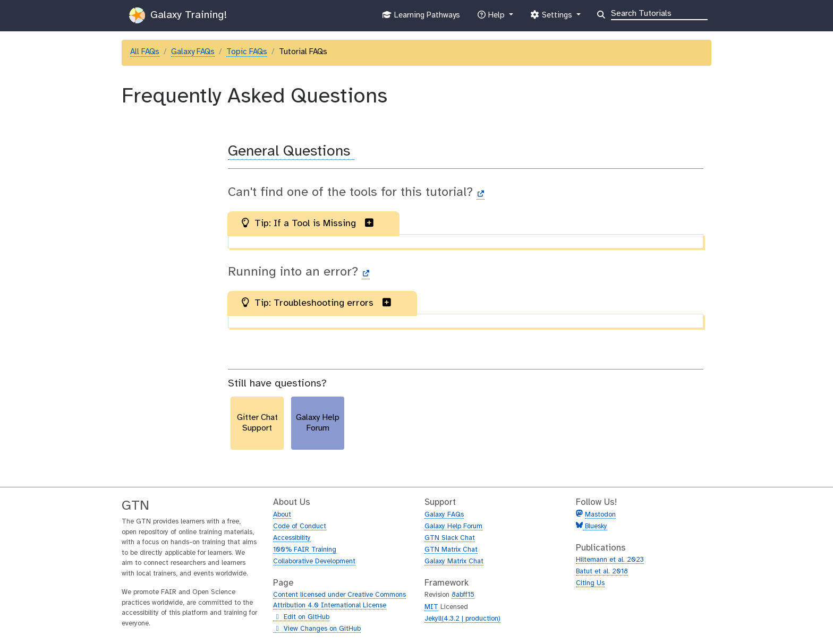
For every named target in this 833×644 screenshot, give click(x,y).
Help (492, 18)
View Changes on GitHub (317, 629)
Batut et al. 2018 (602, 572)
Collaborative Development (314, 561)
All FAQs (145, 52)
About (282, 515)
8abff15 (463, 595)
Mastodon (600, 515)
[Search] (659, 13)
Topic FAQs (247, 52)
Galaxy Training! (178, 15)
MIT (431, 607)
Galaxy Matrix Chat (454, 561)
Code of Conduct (300, 526)
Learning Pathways (421, 18)
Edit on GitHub (301, 617)
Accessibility (292, 538)
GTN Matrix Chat (451, 550)
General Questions (291, 152)
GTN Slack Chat (450, 538)
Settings (552, 18)
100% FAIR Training (305, 550)
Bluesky (595, 526)
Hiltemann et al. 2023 (610, 560)
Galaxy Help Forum (453, 526)
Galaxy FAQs (193, 52)
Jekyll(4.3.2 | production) (462, 619)
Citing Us (590, 583)
